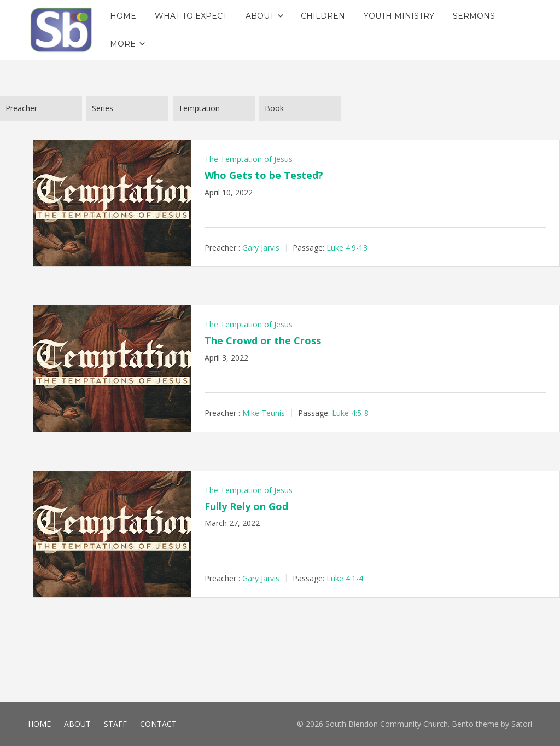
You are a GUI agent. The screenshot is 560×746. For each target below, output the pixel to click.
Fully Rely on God (246, 506)
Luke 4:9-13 (347, 247)
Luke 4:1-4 (345, 578)
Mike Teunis (264, 413)
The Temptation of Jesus (249, 159)
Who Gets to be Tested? (264, 175)
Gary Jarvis (261, 247)
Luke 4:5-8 (350, 413)
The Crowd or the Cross (263, 340)
